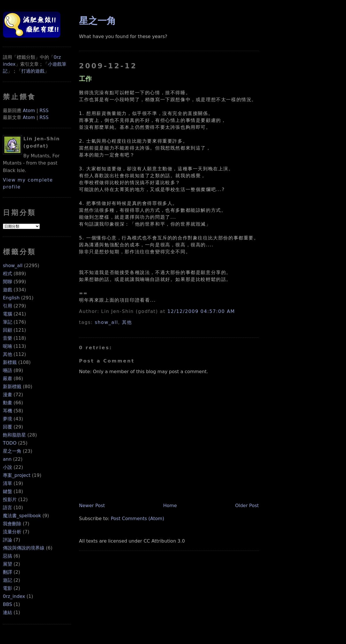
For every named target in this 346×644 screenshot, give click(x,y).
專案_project (17, 475)
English (11, 298)
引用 (7, 306)
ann (7, 459)
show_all (13, 266)
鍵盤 (7, 491)
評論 (7, 540)
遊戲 (7, 290)
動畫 (7, 403)
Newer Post (92, 506)
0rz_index (14, 596)
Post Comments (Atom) (137, 519)
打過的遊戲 (33, 71)
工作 (85, 79)
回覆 (7, 427)
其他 (7, 354)
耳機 (7, 411)
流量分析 (12, 532)
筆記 (7, 322)
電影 (7, 588)
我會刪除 (12, 524)
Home (170, 506)
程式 (7, 274)
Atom (29, 111)
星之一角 (12, 451)
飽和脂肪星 (14, 435)
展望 (7, 564)
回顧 (7, 330)
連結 (7, 612)
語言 (7, 508)
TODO (10, 443)
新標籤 (10, 362)
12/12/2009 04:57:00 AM (201, 311)
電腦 (7, 314)
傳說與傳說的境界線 (24, 548)
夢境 (7, 419)
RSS (44, 111)
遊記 (7, 580)
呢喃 (7, 346)
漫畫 (7, 395)
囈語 (7, 370)
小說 (7, 467)
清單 (7, 483)
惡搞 (7, 556)
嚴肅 (7, 378)
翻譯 (7, 572)
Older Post (247, 506)
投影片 (10, 499)
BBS (7, 604)
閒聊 (7, 282)
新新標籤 (12, 387)
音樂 (7, 338)
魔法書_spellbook (22, 516)
